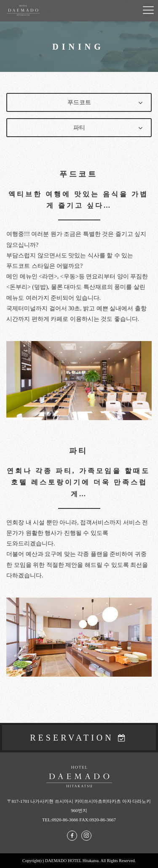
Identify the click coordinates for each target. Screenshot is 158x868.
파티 (79, 128)
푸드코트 (79, 102)
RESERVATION (72, 738)
